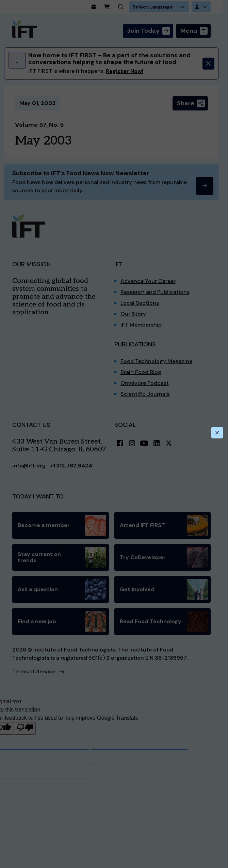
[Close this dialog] (217, 433)
